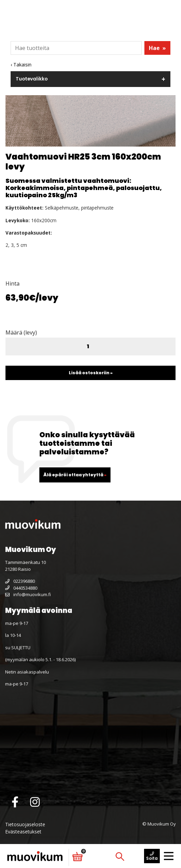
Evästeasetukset (23, 832)
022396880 (20, 581)
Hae (157, 48)
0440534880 (21, 588)
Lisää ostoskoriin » (91, 373)
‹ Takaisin (21, 65)
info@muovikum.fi (28, 594)
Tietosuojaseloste (25, 824)
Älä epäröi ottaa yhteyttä (75, 475)
